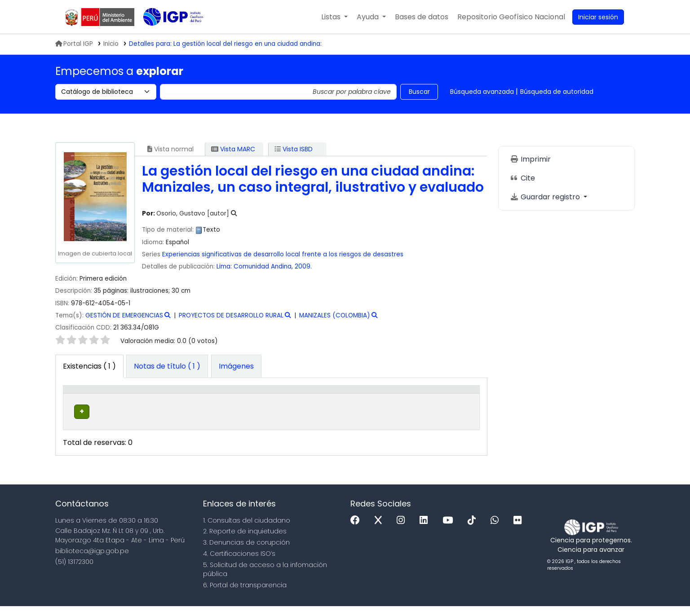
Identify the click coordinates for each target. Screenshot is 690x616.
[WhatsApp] (497, 530)
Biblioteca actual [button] (131, 399)
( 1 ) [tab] (89, 366)
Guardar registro (546, 197)
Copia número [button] (343, 399)
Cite (522, 178)
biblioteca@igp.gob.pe (92, 561)
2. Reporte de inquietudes (245, 541)
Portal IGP (74, 44)
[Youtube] (450, 530)
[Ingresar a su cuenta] (598, 17)
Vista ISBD (294, 149)
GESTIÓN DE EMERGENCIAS (124, 315)
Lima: (224, 266)
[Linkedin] (426, 530)
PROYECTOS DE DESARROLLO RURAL (231, 315)
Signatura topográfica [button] (263, 399)
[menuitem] (511, 17)
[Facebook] (357, 530)
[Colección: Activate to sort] (206, 399)
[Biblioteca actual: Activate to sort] (141, 399)
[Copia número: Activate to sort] (353, 399)
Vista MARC (233, 149)
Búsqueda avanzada (482, 92)
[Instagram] (403, 530)
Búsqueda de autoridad (557, 92)
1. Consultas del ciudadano (247, 530)
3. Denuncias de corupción (246, 552)
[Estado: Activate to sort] (401, 399)
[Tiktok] (474, 530)
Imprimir (530, 159)
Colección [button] (194, 403)
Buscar (419, 92)
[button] (334, 17)
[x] (380, 530)
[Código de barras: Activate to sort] (450, 399)
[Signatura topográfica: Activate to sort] (282, 399)
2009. (303, 266)
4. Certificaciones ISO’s (239, 563)
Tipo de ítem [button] (80, 399)
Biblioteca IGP (166, 35)
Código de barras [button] (443, 399)
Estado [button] (396, 403)
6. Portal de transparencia (245, 595)
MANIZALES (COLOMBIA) (335, 315)
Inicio (111, 44)
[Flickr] (520, 530)
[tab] (167, 366)
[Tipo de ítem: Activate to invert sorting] (86, 399)
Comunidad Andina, (264, 266)
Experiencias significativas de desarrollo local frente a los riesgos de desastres (283, 254)
